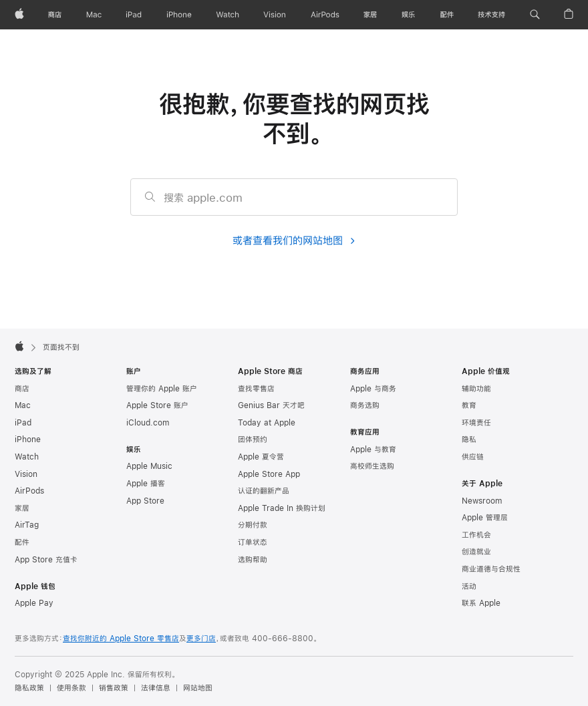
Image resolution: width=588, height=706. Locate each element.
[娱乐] (408, 15)
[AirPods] (325, 15)
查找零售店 (256, 389)
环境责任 (476, 423)
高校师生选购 (372, 466)
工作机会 (476, 535)
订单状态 (253, 542)
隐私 (469, 439)
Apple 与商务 (373, 389)
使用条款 (71, 688)
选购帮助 (253, 560)
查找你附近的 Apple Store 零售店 (121, 639)
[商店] (55, 15)
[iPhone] (179, 15)
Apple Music (149, 466)
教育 (469, 405)
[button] (535, 15)
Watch (27, 457)
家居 (22, 508)
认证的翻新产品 (264, 491)
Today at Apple (267, 423)
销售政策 (114, 688)
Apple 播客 (146, 484)
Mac (23, 405)
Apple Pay (34, 603)
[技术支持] (491, 15)
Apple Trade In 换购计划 (282, 508)
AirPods (29, 491)
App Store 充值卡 (46, 560)
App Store (145, 501)
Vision (26, 474)
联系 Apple (481, 603)
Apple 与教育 (373, 450)
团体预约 (253, 439)
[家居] (370, 15)
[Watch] (228, 15)
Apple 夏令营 (261, 457)
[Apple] (19, 15)
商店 (22, 389)
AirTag (27, 525)
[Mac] (94, 15)
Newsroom (482, 501)
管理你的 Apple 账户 (162, 389)
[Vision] (275, 15)
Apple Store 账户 (157, 405)
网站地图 (198, 688)
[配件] (447, 15)
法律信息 (156, 688)
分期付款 (253, 525)
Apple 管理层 (485, 518)
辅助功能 (476, 389)
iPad (23, 423)
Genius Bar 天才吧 (271, 405)
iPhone (28, 439)
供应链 (473, 457)
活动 (469, 586)
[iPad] (134, 15)
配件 (22, 542)
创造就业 (476, 552)
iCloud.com (148, 423)
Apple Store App (269, 474)
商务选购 (365, 405)
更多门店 (201, 639)
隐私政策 (29, 688)
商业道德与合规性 (491, 569)
